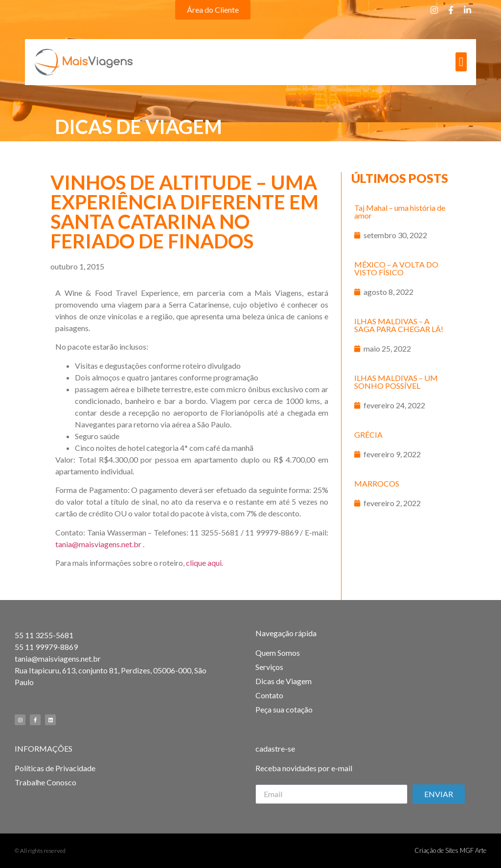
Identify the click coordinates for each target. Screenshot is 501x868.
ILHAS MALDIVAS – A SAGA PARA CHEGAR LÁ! (399, 325)
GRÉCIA (368, 434)
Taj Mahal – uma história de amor (400, 211)
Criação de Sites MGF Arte (450, 850)
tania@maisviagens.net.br (98, 544)
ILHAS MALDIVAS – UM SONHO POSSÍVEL (396, 382)
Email (265, 780)
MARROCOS (377, 483)
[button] (213, 10)
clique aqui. (205, 563)
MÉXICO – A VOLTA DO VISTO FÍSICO (396, 268)
